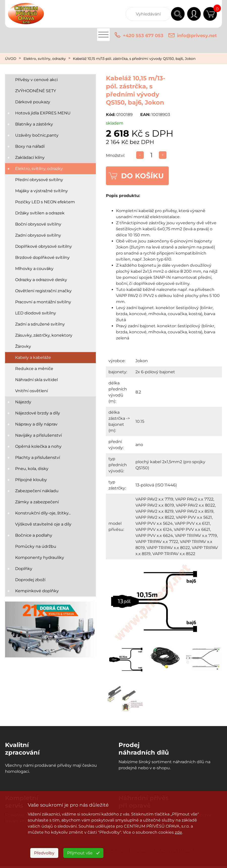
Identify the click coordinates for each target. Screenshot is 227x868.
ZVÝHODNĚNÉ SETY (36, 91)
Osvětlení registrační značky (43, 291)
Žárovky (23, 346)
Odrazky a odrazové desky (41, 280)
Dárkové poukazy (33, 102)
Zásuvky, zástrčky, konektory (44, 335)
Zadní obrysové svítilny (38, 235)
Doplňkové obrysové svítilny (44, 246)
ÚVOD (11, 59)
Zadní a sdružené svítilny (40, 324)
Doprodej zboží (30, 580)
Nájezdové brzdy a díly (38, 413)
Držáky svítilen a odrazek (40, 213)
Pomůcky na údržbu (36, 546)
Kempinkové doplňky (37, 591)
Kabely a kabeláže (33, 357)
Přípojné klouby (31, 480)
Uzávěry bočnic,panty (37, 135)
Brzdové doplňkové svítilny (42, 257)
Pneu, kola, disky (32, 469)
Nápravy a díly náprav (36, 424)
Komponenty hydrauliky (40, 557)
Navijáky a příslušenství (38, 435)
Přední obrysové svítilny (39, 180)
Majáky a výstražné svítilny (41, 191)
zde (178, 832)
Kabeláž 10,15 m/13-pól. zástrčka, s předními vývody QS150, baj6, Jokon (134, 59)
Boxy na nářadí (30, 146)
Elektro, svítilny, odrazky (45, 59)
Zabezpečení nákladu (37, 491)
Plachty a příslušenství (38, 457)
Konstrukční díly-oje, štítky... (43, 513)
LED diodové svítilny (36, 313)
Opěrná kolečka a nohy (38, 446)
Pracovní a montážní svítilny (43, 302)
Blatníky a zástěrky (34, 124)
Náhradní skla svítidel (36, 380)
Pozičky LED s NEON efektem (45, 202)
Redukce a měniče (34, 369)
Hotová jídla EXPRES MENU (43, 113)
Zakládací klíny (30, 157)
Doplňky (24, 569)
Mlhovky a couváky (34, 269)
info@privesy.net (197, 36)
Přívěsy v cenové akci (36, 80)
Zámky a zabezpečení (37, 502)
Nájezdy (23, 402)
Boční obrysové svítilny (38, 224)
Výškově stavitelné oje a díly (43, 524)
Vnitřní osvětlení (32, 391)
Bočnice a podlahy (34, 535)
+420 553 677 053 (143, 36)
